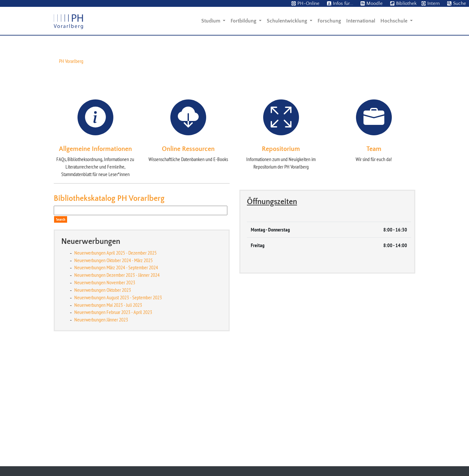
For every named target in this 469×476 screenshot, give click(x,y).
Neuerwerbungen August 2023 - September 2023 (118, 406)
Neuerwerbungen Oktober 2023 (103, 398)
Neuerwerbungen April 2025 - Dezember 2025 (115, 361)
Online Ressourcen (188, 257)
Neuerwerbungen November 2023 (105, 391)
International (361, 21)
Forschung (329, 21)
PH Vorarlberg (71, 169)
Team (374, 257)
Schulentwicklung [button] (288, 21)
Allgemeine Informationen (95, 257)
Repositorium (281, 257)
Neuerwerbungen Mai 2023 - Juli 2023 (108, 413)
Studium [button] (211, 21)
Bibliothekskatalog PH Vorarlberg (109, 307)
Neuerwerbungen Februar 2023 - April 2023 (113, 421)
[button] (35, 93)
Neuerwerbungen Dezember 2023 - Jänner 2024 (117, 383)
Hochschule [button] (395, 21)
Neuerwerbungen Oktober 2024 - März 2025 (114, 368)
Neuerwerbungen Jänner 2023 (101, 428)
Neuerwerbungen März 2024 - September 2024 (116, 376)
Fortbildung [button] (244, 21)
